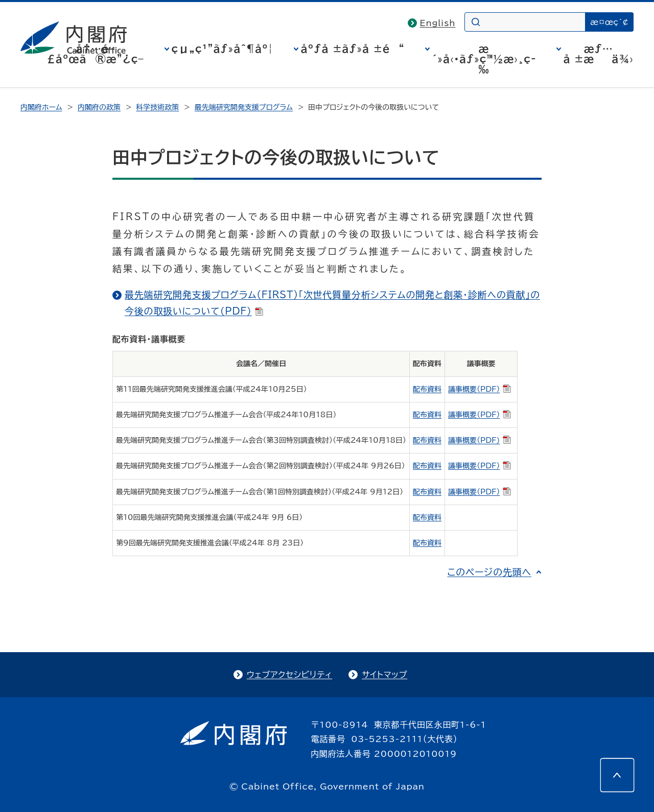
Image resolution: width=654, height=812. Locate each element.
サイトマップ (384, 675)
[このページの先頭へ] (617, 775)
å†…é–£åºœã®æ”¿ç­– (96, 54)
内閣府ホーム (41, 107)
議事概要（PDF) (480, 440)
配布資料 (427, 389)
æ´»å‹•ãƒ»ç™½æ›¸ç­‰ (484, 59)
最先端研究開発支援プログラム (244, 107)
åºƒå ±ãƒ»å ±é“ (353, 49)
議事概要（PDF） (480, 389)
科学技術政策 (157, 107)
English (438, 23)
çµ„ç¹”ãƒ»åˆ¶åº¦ (223, 49)
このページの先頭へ (489, 572)
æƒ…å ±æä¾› (599, 54)
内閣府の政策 (99, 107)
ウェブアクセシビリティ (289, 675)
